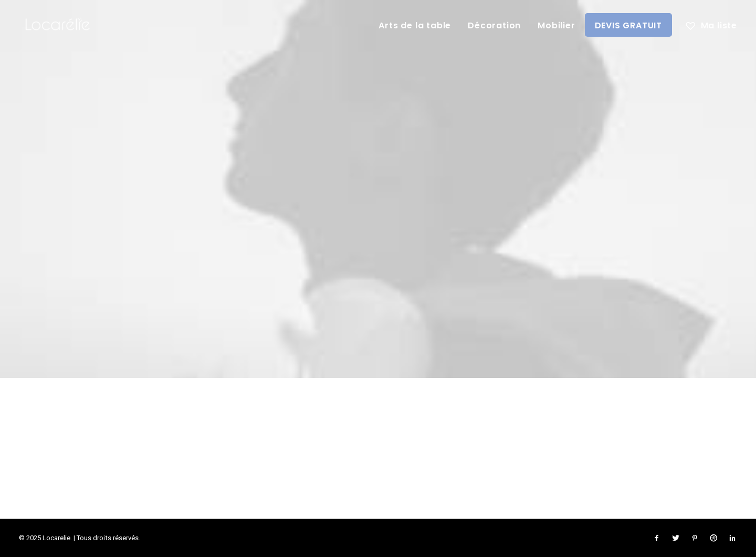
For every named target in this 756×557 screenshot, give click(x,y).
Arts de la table (415, 25)
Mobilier (556, 25)
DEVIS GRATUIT (628, 25)
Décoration (494, 25)
